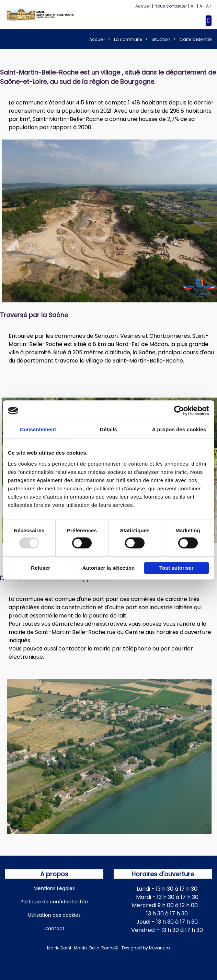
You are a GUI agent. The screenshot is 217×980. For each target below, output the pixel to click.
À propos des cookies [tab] (179, 429)
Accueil (143, 6)
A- (193, 6)
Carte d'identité (196, 39)
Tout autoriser (176, 568)
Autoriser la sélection (109, 568)
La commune (128, 39)
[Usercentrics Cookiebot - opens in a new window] (179, 411)
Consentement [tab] (38, 429)
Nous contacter (171, 6)
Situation (161, 39)
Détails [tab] (108, 429)
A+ (209, 6)
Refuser (41, 568)
